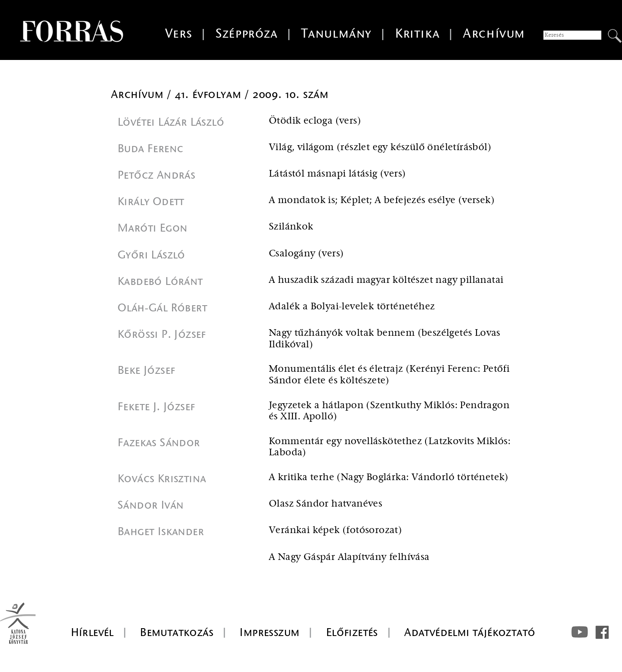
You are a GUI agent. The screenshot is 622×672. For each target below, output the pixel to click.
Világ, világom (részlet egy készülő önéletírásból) (380, 147)
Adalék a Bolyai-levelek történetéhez (352, 307)
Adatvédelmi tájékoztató (470, 632)
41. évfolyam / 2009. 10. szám (252, 94)
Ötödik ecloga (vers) (315, 121)
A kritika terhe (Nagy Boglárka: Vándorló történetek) (389, 477)
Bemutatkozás (177, 632)
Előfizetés (352, 632)
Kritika (417, 34)
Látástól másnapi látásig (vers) (337, 174)
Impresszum (269, 632)
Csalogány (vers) (306, 254)
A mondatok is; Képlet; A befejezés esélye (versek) (382, 200)
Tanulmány (336, 34)
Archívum (494, 34)
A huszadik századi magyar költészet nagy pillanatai (386, 280)
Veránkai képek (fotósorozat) (335, 530)
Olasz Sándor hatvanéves (325, 504)
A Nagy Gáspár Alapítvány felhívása (349, 557)
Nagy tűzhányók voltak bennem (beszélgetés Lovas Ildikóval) (385, 339)
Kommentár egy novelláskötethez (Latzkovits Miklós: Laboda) (390, 447)
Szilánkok (291, 227)
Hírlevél (92, 632)
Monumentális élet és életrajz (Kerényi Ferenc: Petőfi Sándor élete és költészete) (389, 375)
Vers (179, 34)
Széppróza (246, 34)
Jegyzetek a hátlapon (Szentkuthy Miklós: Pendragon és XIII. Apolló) (389, 411)
